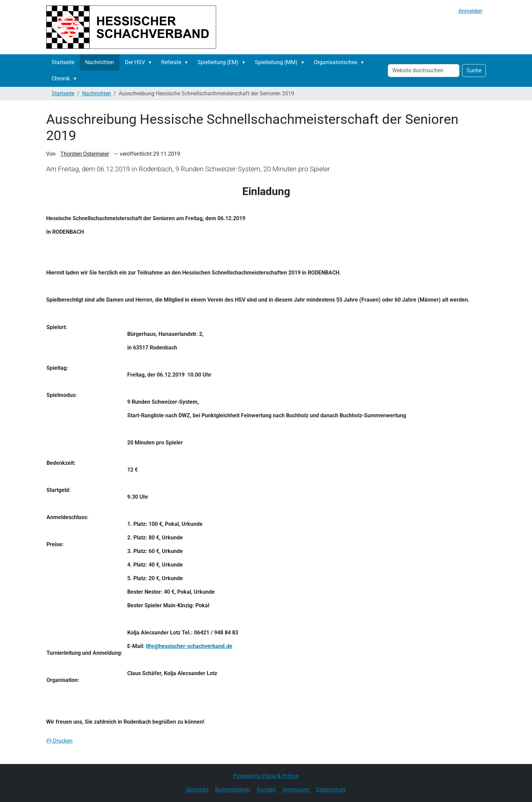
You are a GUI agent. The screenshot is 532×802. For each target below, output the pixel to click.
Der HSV (135, 62)
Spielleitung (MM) (276, 62)
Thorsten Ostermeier (85, 154)
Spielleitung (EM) (218, 62)
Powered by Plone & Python (266, 776)
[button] (151, 62)
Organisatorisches (336, 62)
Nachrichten (100, 62)
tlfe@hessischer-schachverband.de (189, 646)
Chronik (61, 79)
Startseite (63, 62)
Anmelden (470, 11)
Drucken (59, 741)
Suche (474, 70)
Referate (171, 62)
